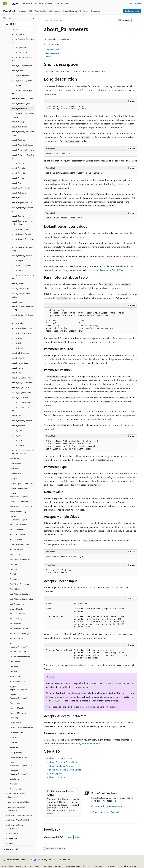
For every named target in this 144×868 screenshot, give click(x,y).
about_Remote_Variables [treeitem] (22, 256)
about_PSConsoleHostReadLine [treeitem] (23, 59)
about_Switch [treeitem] (18, 348)
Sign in (138, 3)
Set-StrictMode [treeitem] (16, 733)
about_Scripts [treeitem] (18, 302)
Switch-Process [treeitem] (16, 747)
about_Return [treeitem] (18, 270)
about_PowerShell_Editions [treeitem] (23, 150)
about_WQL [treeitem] (17, 435)
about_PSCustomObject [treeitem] (22, 66)
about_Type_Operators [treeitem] (21, 393)
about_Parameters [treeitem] (19, 109)
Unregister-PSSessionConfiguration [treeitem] (20, 772)
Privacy (58, 866)
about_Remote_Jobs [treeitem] (20, 229)
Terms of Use (98, 866)
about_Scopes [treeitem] (18, 284)
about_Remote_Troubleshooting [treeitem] (23, 249)
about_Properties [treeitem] (19, 173)
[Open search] (131, 4)
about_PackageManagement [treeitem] (23, 92)
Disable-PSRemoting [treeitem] (18, 488)
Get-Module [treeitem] (15, 579)
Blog (36, 866)
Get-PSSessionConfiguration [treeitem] (22, 599)
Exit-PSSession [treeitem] (16, 539)
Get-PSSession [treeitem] (16, 589)
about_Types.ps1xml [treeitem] (20, 398)
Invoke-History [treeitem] (16, 619)
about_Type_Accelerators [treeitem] (22, 383)
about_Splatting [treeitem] (19, 338)
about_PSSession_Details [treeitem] (22, 80)
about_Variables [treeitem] (18, 426)
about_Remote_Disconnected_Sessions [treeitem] (23, 223)
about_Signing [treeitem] (18, 323)
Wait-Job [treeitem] (13, 784)
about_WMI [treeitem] (17, 430)
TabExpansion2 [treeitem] (16, 752)
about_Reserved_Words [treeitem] (22, 265)
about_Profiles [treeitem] (18, 163)
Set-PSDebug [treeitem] (15, 723)
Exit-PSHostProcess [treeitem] (18, 534)
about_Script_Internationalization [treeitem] (23, 295)
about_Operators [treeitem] (19, 47)
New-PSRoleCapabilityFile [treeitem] (20, 633)
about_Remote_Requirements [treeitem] (23, 241)
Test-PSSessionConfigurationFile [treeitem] (21, 764)
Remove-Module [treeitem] (17, 708)
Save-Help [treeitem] (14, 718)
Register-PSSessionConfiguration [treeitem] (20, 696)
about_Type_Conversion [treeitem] (22, 388)
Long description (53, 53)
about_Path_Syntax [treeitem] (20, 127)
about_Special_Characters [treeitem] (23, 333)
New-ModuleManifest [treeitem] (19, 629)
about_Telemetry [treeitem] (19, 358)
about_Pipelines (57, 773)
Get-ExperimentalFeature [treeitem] (20, 559)
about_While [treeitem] (17, 440)
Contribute (48, 866)
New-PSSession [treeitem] (16, 638)
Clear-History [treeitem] (15, 464)
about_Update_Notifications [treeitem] (23, 409)
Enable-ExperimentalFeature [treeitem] (21, 506)
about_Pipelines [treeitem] (18, 140)
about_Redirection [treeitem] (19, 193)
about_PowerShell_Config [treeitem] (22, 145)
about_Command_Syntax (61, 758)
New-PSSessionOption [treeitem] (19, 652)
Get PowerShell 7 (132, 11)
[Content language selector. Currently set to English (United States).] (15, 860)
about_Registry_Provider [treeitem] (22, 203)
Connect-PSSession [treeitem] (18, 473)
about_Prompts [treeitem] (18, 168)
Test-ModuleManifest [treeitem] (19, 757)
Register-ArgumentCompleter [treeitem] (18, 688)
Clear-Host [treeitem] (14, 468)
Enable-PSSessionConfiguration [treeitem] (20, 518)
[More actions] (135, 20)
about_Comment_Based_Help (63, 762)
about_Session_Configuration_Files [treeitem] (23, 308)
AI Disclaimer (8, 866)
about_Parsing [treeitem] (18, 122)
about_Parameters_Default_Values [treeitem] (23, 115)
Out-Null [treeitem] (13, 671)
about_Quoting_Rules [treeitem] (21, 188)
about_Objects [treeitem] (18, 34)
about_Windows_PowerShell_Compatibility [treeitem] (23, 452)
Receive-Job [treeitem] (15, 676)
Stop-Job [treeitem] (14, 742)
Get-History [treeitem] (15, 569)
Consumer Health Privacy (77, 866)
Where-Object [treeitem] (16, 789)
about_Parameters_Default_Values (110, 270)
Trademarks (111, 866)
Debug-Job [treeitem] (14, 478)
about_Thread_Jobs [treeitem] (20, 363)
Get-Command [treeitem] (16, 554)
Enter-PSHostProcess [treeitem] (19, 525)
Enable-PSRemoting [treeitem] (18, 511)
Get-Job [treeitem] (13, 574)
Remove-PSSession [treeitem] (18, 713)
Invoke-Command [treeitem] (17, 614)
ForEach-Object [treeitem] (16, 549)
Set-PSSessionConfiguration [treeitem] (21, 728)
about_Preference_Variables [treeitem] (23, 156)
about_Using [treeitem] (17, 416)
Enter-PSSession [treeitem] (17, 530)
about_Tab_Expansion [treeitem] (21, 353)
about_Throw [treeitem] (17, 368)
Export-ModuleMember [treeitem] (20, 544)
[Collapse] (33, 18)
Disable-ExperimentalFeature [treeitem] (22, 483)
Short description (53, 49)
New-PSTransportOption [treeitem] (20, 657)
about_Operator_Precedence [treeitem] (23, 41)
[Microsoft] (5, 4)
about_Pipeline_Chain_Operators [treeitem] (23, 133)
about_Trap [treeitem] (17, 373)
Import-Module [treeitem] (16, 609)
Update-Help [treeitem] (15, 779)
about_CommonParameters (87, 743)
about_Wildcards (57, 777)
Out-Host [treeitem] (14, 667)
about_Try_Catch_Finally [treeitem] (22, 378)
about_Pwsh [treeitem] (17, 183)
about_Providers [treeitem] (19, 178)
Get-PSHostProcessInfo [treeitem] (20, 584)
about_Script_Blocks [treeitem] (20, 288)
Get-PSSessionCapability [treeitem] (20, 594)
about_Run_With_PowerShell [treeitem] (23, 277)
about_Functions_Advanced (62, 766)
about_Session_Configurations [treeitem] (23, 317)
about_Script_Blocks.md (105, 707)
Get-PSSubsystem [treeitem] (17, 604)
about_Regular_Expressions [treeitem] (23, 209)
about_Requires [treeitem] (18, 260)
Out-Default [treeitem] (15, 662)
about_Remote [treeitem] (18, 216)
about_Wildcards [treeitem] (19, 445)
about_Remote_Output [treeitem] (21, 234)
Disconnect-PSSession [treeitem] (19, 502)
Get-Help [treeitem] (14, 564)
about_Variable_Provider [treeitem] (22, 421)
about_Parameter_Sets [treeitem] (21, 104)
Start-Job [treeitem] (14, 737)
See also (50, 56)
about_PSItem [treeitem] (18, 71)
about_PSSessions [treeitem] (19, 85)
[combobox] (19, 24)
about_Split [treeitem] (17, 343)
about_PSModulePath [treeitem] (21, 75)
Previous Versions (24, 866)
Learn (47, 20)
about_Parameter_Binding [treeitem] (23, 99)
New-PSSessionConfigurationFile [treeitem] (21, 645)
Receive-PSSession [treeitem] (18, 681)
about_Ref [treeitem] (16, 198)
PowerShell (58, 20)
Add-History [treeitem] (15, 459)
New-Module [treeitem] (15, 624)
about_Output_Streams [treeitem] (22, 52)
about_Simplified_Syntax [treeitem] (22, 328)
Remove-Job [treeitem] (15, 703)
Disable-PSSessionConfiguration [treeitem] (20, 495)
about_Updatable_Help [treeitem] (21, 402)
